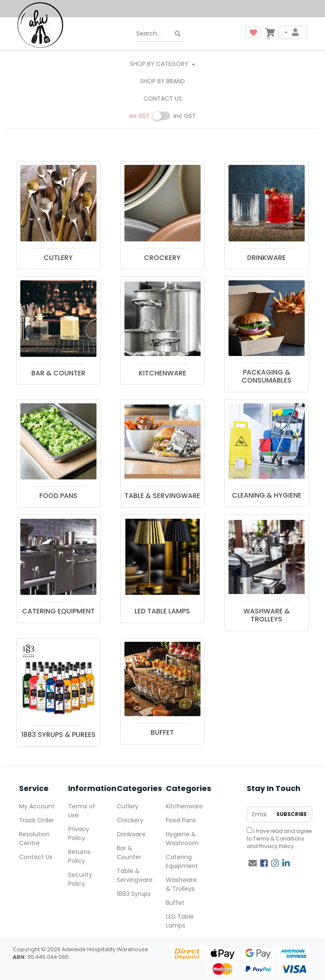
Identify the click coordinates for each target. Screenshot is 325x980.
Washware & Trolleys (181, 884)
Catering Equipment (182, 861)
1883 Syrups (134, 894)
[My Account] (292, 32)
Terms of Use (82, 811)
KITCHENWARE (162, 373)
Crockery (130, 820)
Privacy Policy (276, 846)
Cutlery (128, 806)
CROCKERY (162, 258)
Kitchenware (184, 806)
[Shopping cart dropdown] (270, 32)
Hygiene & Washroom (182, 839)
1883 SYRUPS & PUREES (58, 735)
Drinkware (131, 834)
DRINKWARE (266, 258)
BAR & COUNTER (58, 373)
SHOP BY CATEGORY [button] (160, 64)
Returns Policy (79, 856)
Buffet (175, 903)
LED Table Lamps (180, 921)
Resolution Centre (34, 839)
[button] (253, 32)
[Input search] (159, 34)
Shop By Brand (162, 81)
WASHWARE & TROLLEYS (267, 615)
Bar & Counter (129, 853)
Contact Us (163, 99)
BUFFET (162, 732)
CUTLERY (58, 258)
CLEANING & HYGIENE (267, 495)
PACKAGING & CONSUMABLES (267, 376)
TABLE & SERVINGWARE (162, 496)
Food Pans (181, 820)
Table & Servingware (135, 875)
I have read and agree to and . (279, 839)
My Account (37, 806)
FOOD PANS (58, 496)
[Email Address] (259, 814)
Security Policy (80, 879)
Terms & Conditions (279, 839)
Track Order (37, 820)
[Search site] (178, 34)
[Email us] (253, 863)
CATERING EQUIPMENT (58, 611)
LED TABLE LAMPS (162, 611)
